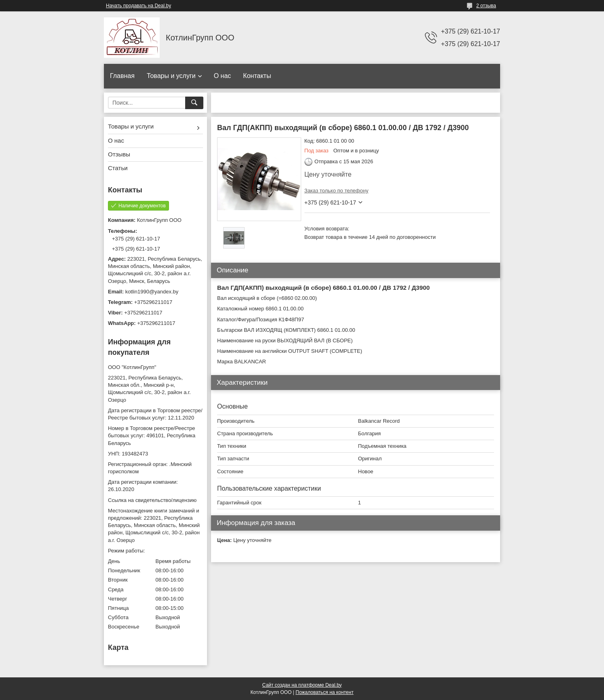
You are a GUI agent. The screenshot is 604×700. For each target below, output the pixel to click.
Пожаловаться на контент (324, 692)
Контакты (257, 76)
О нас (223, 76)
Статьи (118, 168)
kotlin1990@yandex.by (152, 292)
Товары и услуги (171, 76)
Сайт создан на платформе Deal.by (302, 685)
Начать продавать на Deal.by (138, 6)
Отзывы (119, 154)
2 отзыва (486, 6)
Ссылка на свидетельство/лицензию (152, 500)
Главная (122, 76)
